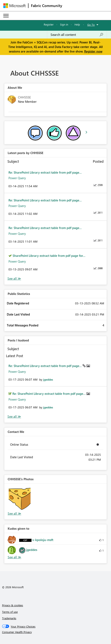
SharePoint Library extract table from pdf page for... (49, 256)
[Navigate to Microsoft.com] (14, 6)
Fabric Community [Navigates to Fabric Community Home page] (47, 6)
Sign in (64, 24)
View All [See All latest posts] (14, 279)
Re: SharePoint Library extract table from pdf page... (45, 172)
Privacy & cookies (13, 605)
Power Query (17, 178)
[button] (20, 499)
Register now (93, 51)
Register (49, 24)
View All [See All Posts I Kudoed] (14, 417)
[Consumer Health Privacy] (56, 632)
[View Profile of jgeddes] (48, 379)
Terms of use (10, 612)
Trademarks (9, 618)
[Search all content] (77, 35)
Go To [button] (91, 25)
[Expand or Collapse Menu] (6, 16)
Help (77, 24)
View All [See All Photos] (14, 514)
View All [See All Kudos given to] (14, 557)
